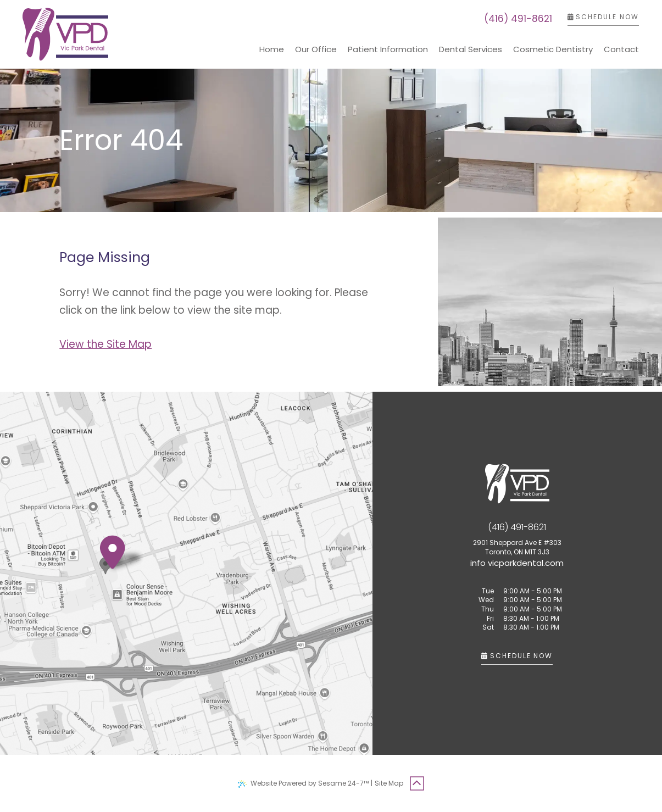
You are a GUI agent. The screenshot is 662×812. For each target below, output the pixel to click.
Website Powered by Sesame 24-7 (303, 783)
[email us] (517, 563)
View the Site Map (105, 344)
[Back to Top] (417, 783)
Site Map (389, 783)
